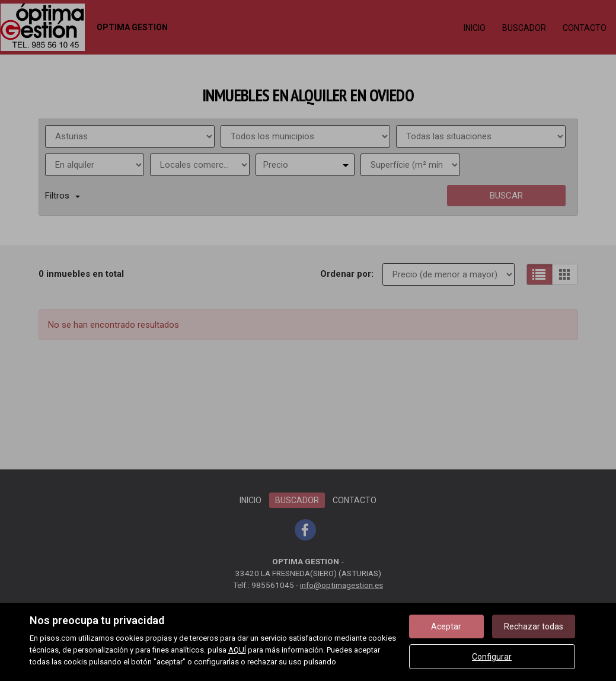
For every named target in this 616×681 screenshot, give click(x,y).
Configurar (492, 657)
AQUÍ (237, 650)
